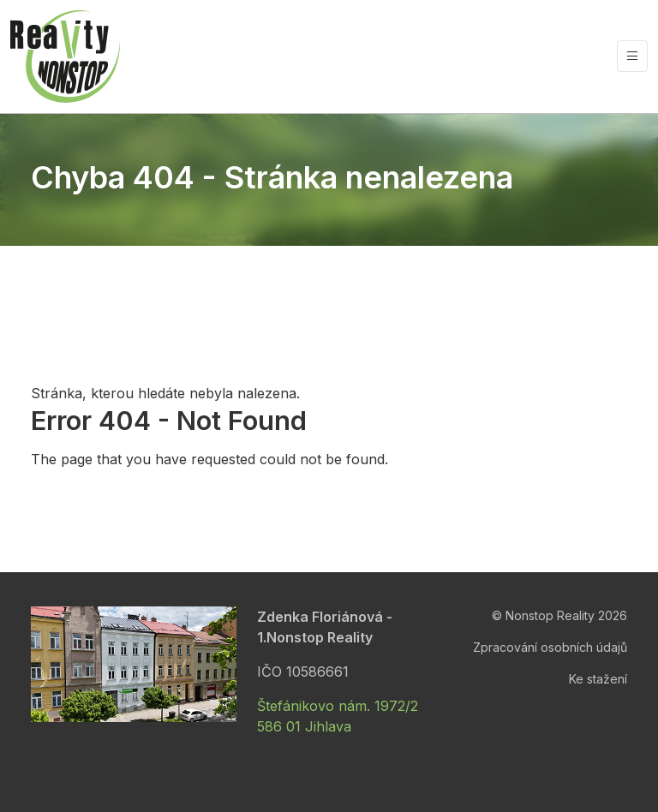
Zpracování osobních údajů (550, 647)
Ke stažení (598, 679)
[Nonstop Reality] (65, 57)
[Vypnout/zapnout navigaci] (632, 56)
